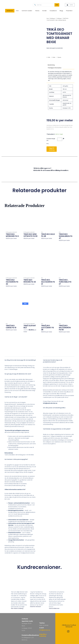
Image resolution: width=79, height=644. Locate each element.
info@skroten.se (45, 630)
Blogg (61, 11)
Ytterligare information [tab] (55, 68)
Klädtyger (53, 18)
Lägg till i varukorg (52, 149)
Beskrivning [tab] (51, 65)
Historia (37, 11)
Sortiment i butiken (27, 11)
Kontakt (44, 11)
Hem (17, 11)
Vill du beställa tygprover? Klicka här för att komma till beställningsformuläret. (51, 169)
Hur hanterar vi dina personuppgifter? (16, 459)
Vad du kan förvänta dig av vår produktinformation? (53, 361)
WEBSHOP (10, 11)
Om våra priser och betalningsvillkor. (54, 408)
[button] (20, 361)
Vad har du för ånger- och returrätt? (16, 397)
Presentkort (69, 11)
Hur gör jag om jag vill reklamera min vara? (18, 374)
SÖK (57, 5)
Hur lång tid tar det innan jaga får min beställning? (20, 360)
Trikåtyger (59, 18)
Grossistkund (53, 11)
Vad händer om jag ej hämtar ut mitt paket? (57, 429)
